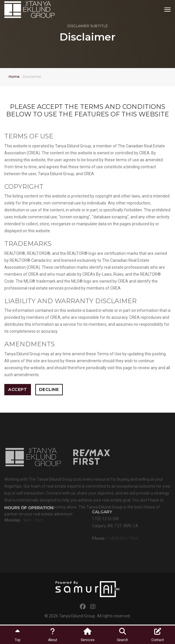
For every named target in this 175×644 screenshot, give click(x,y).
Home (14, 77)
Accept (17, 389)
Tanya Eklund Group (77, 616)
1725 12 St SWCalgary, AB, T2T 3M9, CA (115, 522)
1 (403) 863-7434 (122, 540)
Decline (49, 389)
